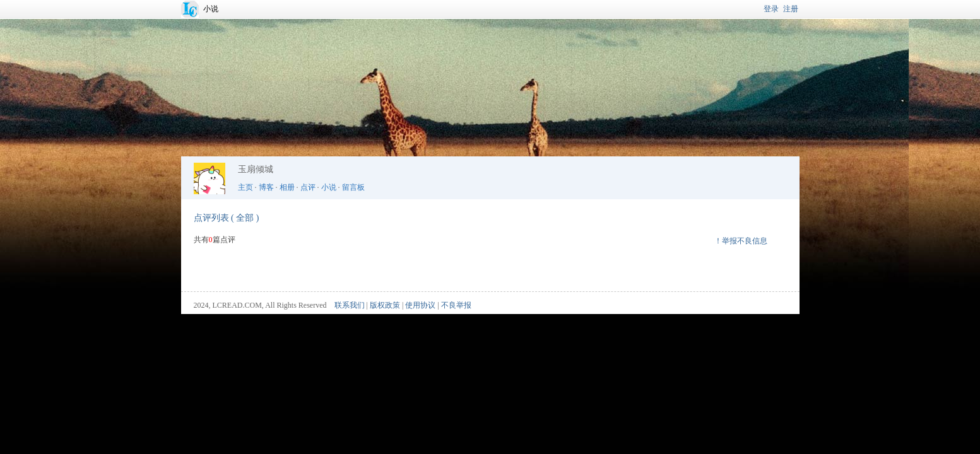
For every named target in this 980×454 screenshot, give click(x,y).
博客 (266, 187)
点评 (308, 187)
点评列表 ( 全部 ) (227, 218)
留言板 (353, 187)
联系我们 (350, 305)
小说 (211, 9)
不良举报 (456, 305)
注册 (791, 9)
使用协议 (420, 305)
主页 (245, 187)
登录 (771, 9)
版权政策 (385, 305)
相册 (287, 187)
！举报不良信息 (741, 241)
